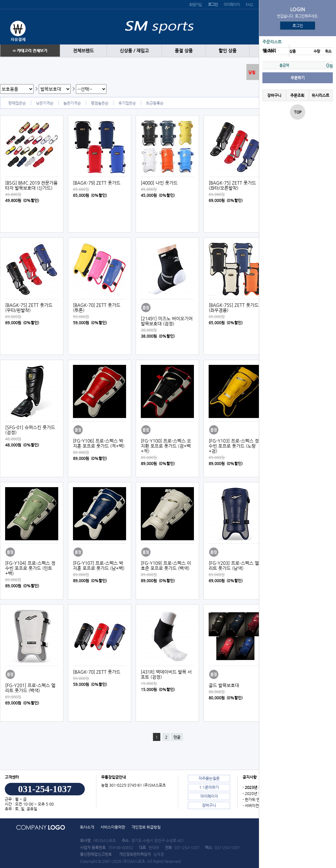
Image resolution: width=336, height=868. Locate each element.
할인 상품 (228, 51)
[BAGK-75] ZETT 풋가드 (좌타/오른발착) (232, 185)
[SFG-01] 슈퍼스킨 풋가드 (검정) (30, 430)
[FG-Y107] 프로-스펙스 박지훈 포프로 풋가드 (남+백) (99, 566)
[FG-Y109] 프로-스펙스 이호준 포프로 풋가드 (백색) (166, 566)
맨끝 (177, 737)
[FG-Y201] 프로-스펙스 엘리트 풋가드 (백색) (30, 688)
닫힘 (252, 72)
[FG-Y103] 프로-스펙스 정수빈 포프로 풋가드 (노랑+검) (234, 446)
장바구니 (274, 95)
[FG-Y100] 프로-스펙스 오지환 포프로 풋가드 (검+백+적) (166, 446)
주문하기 (298, 78)
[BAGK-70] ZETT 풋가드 (97, 672)
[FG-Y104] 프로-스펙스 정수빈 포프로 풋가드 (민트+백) (30, 568)
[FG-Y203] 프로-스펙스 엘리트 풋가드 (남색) (234, 566)
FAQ (249, 4)
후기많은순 (127, 103)
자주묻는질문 (209, 778)
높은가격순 (72, 103)
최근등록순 (155, 103)
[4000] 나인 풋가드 (159, 183)
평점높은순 (100, 103)
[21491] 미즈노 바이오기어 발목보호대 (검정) (167, 321)
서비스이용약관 (113, 827)
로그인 (298, 26)
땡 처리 (269, 51)
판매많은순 (17, 103)
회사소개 (87, 827)
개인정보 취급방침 (146, 827)
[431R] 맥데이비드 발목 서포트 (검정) (166, 674)
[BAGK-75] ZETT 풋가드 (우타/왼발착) (29, 308)
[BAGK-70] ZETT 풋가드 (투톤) (97, 308)
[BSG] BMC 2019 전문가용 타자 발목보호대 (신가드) (31, 185)
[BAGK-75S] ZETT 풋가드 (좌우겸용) (234, 308)
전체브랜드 (83, 51)
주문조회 (297, 95)
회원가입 (195, 4)
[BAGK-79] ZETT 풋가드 (97, 183)
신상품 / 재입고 (134, 51)
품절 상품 (184, 51)
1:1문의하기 (209, 787)
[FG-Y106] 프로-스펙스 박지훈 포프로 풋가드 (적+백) (99, 443)
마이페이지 (232, 4)
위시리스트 (320, 95)
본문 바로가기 (0, 0)
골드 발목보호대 (224, 685)
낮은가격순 (45, 103)
